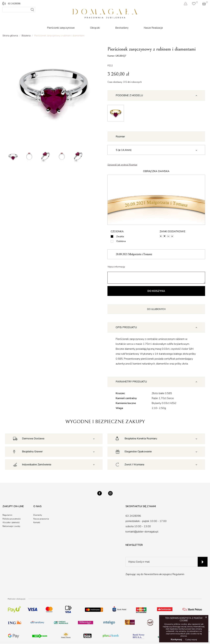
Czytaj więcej (191, 640)
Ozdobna (121, 241)
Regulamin (178, 574)
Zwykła (120, 236)
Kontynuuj (176, 639)
